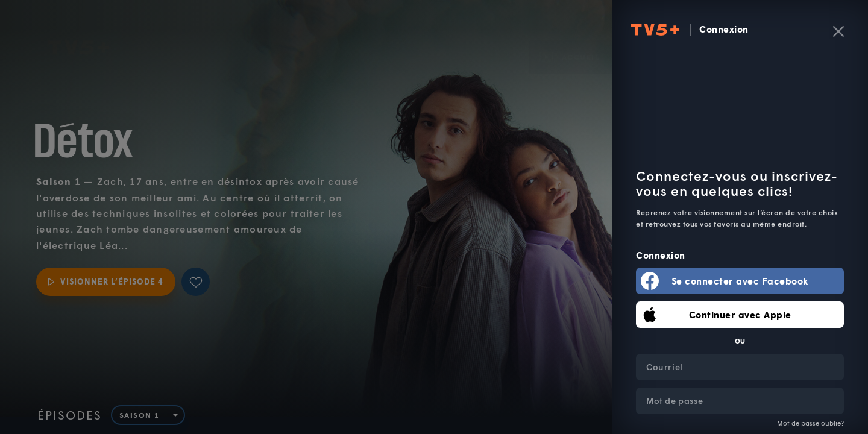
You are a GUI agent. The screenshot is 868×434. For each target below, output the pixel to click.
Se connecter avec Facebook (740, 281)
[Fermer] (838, 31)
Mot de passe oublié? (810, 423)
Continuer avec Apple (740, 315)
